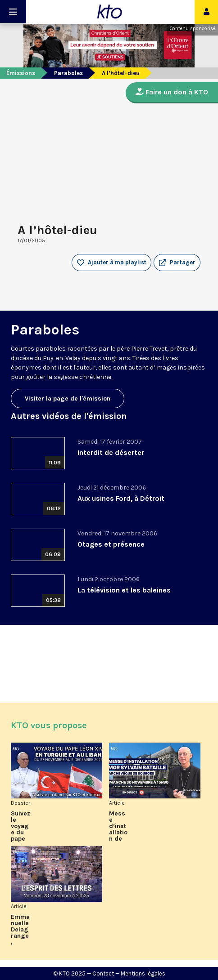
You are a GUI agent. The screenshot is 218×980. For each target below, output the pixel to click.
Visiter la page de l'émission (68, 399)
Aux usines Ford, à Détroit (121, 498)
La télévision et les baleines (124, 590)
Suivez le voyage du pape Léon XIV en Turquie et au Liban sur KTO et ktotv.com (20, 826)
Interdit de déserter (111, 452)
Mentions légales (143, 973)
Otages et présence (111, 544)
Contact (103, 973)
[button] (177, 263)
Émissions (21, 73)
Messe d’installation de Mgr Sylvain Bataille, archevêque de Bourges (118, 826)
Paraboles (68, 73)
